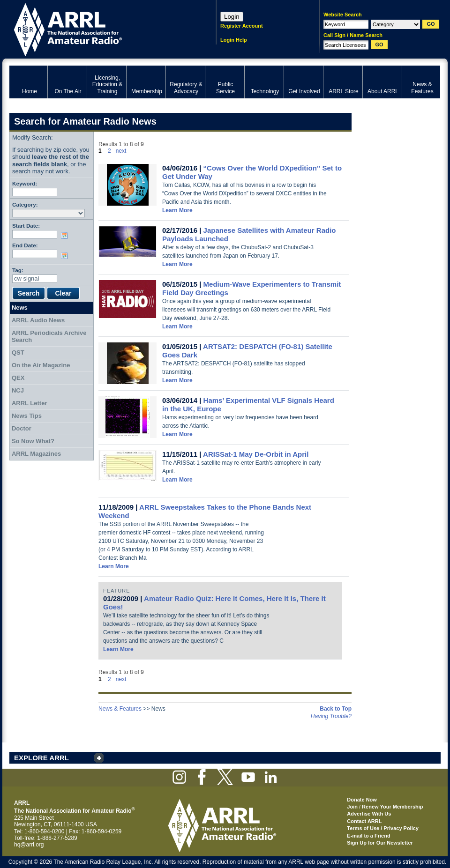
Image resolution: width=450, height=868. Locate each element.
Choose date (66, 236)
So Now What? (33, 441)
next (121, 151)
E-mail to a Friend (368, 836)
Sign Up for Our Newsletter (380, 843)
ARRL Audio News (38, 320)
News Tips (27, 416)
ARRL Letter (30, 403)
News (20, 308)
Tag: (18, 270)
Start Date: (26, 226)
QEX (18, 378)
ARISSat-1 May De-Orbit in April (256, 454)
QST (18, 352)
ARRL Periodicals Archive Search (49, 337)
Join (352, 807)
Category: (25, 204)
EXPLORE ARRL (41, 758)
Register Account (242, 26)
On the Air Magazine (41, 365)
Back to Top (336, 709)
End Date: (25, 245)
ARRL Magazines (36, 454)
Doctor (22, 428)
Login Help (234, 40)
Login (232, 17)
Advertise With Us (369, 814)
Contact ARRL (364, 821)
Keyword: (25, 183)
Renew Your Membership (392, 807)
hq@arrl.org (29, 845)
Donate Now (362, 800)
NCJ (18, 390)
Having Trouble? (331, 716)
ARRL (101, 28)
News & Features (120, 709)
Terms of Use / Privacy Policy (383, 828)
